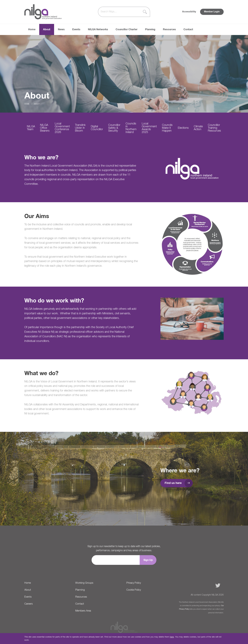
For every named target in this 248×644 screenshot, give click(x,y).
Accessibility (189, 12)
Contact (188, 29)
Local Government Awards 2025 (149, 128)
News (61, 29)
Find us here (173, 483)
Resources (169, 29)
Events (76, 29)
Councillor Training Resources (214, 128)
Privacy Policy (134, 583)
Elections (183, 128)
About (47, 29)
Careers (29, 604)
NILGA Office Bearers (45, 128)
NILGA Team (31, 128)
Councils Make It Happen (167, 128)
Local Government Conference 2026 (62, 128)
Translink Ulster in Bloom (80, 128)
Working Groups (84, 583)
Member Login (212, 12)
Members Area (83, 611)
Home (32, 29)
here (172, 637)
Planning (150, 29)
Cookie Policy (134, 590)
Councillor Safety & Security (114, 128)
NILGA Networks (98, 29)
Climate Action (198, 128)
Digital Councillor (97, 128)
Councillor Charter (127, 29)
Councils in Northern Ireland (131, 128)
